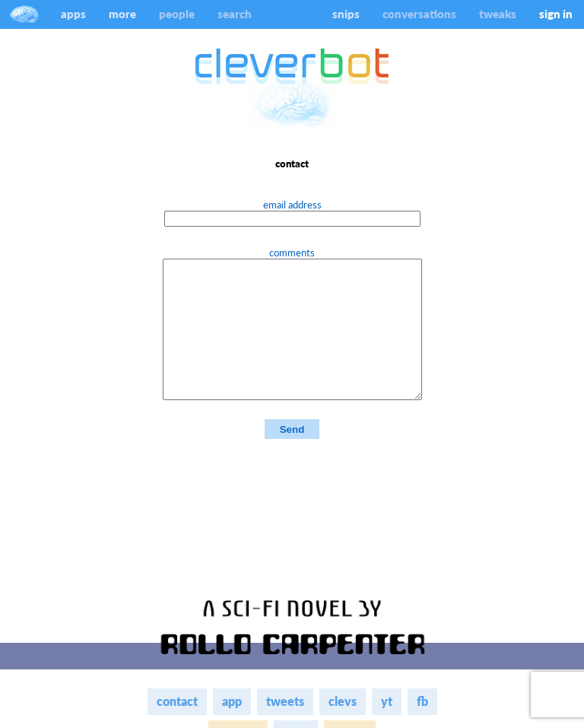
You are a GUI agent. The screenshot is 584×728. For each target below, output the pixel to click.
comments (292, 253)
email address (292, 205)
